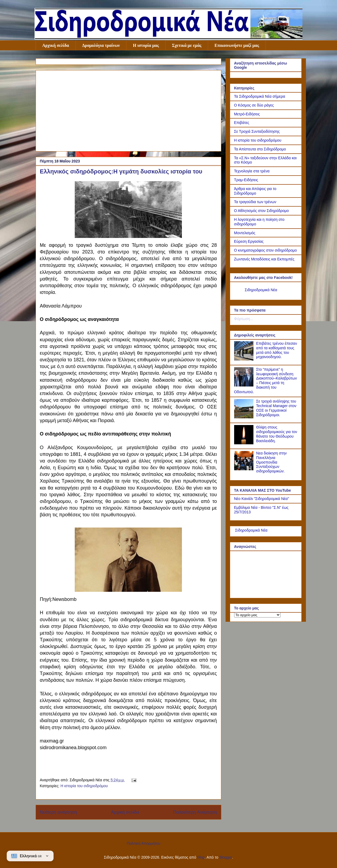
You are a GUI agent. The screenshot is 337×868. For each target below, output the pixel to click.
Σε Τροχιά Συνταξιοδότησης (257, 131)
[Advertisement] (128, 110)
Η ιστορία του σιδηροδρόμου (84, 786)
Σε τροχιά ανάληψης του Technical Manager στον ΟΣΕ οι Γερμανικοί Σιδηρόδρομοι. (276, 408)
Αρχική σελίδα (56, 45)
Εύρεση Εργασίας (249, 241)
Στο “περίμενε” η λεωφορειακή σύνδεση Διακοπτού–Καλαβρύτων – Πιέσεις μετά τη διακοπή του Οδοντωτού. (266, 381)
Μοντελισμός (245, 233)
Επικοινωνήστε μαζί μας (237, 45)
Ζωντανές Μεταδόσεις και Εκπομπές (264, 259)
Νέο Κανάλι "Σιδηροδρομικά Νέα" (262, 499)
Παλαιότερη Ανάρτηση (195, 812)
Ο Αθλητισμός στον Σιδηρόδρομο (262, 211)
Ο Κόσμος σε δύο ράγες (254, 105)
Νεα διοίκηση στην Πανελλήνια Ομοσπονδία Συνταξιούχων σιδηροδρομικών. (271, 462)
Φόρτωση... (244, 319)
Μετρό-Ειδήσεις (247, 114)
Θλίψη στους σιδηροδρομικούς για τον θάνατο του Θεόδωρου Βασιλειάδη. (277, 434)
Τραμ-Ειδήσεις (246, 180)
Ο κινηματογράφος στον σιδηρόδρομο (266, 250)
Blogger (226, 857)
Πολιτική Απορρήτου (143, 843)
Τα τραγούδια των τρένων (255, 202)
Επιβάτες (242, 123)
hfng (201, 857)
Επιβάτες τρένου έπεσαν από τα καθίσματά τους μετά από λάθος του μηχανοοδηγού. (277, 350)
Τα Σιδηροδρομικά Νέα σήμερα (260, 96)
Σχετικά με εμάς (187, 45)
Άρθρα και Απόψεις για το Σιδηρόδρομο (255, 191)
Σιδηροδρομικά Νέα (261, 290)
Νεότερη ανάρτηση (59, 812)
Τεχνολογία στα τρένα (252, 171)
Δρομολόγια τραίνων (101, 45)
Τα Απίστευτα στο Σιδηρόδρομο (260, 149)
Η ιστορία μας (146, 45)
